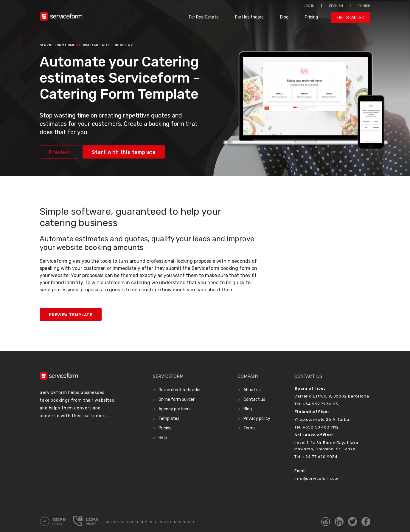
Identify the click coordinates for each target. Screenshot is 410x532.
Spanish (336, 6)
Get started (351, 18)
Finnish (364, 6)
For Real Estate (204, 17)
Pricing (311, 17)
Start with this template (124, 152)
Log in (309, 6)
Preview (59, 152)
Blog (284, 17)
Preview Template (71, 315)
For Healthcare (249, 17)
